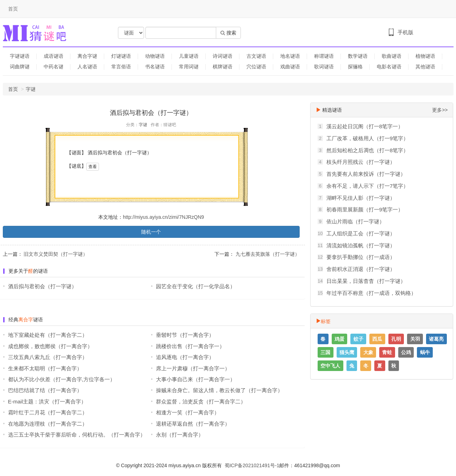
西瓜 (377, 339)
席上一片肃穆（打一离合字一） (193, 368)
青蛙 (387, 352)
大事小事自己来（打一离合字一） (196, 379)
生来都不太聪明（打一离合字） (45, 368)
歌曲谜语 (392, 56)
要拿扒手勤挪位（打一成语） (361, 257)
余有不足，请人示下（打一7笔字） (367, 186)
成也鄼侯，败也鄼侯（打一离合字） (50, 346)
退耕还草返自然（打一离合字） (193, 424)
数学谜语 (358, 56)
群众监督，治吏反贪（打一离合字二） (201, 401)
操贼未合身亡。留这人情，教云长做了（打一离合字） (219, 390)
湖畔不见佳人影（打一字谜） (361, 198)
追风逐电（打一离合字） (185, 357)
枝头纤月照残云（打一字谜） (361, 162)
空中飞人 (330, 366)
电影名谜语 (389, 67)
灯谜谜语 (121, 56)
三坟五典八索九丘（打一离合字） (48, 357)
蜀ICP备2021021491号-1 (252, 465)
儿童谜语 (189, 56)
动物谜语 (155, 56)
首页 (13, 9)
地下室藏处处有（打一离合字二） (48, 335)
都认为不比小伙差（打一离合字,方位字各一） (62, 379)
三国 (325, 352)
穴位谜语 (256, 67)
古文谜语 (256, 56)
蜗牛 (425, 352)
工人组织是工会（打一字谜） (361, 233)
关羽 (415, 339)
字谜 (31, 89)
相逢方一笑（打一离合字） (188, 412)
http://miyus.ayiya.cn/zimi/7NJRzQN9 (163, 217)
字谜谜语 (20, 56)
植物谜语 (425, 56)
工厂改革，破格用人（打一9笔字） (367, 138)
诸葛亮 (436, 339)
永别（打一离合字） (180, 435)
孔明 (396, 339)
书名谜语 (155, 67)
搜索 (228, 33)
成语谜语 (54, 56)
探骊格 (355, 67)
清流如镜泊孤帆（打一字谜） (361, 245)
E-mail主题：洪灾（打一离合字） (47, 401)
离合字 (26, 320)
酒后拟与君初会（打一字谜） (42, 286)
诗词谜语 (223, 56)
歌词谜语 (324, 67)
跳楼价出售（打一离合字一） (190, 346)
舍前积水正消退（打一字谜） (361, 269)
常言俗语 (121, 67)
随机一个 (151, 232)
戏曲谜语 (290, 67)
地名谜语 (290, 56)
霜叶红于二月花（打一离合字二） (48, 412)
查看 (93, 167)
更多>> (440, 110)
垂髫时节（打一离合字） (185, 335)
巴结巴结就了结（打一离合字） (45, 390)
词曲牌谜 (20, 67)
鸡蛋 (339, 339)
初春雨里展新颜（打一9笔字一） (365, 209)
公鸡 (406, 352)
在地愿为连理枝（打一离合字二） (48, 424)
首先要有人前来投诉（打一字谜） (366, 174)
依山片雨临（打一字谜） (355, 221)
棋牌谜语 (223, 67)
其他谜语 (425, 67)
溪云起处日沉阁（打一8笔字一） (365, 126)
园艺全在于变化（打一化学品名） (196, 286)
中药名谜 (54, 67)
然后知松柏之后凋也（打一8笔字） (367, 150)
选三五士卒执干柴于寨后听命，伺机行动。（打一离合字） (77, 435)
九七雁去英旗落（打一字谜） (267, 254)
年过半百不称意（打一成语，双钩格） (371, 293)
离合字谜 (87, 56)
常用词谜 (189, 67)
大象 (368, 352)
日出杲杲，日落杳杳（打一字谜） (366, 281)
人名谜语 (87, 67)
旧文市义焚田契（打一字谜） (55, 254)
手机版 (405, 32)
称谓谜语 (324, 56)
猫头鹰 (347, 352)
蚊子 (358, 339)
